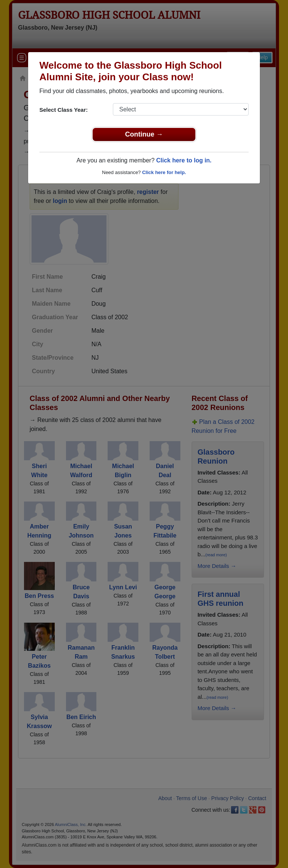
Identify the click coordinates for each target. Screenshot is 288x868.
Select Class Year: (64, 110)
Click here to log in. (184, 160)
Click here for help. (164, 172)
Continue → (144, 134)
